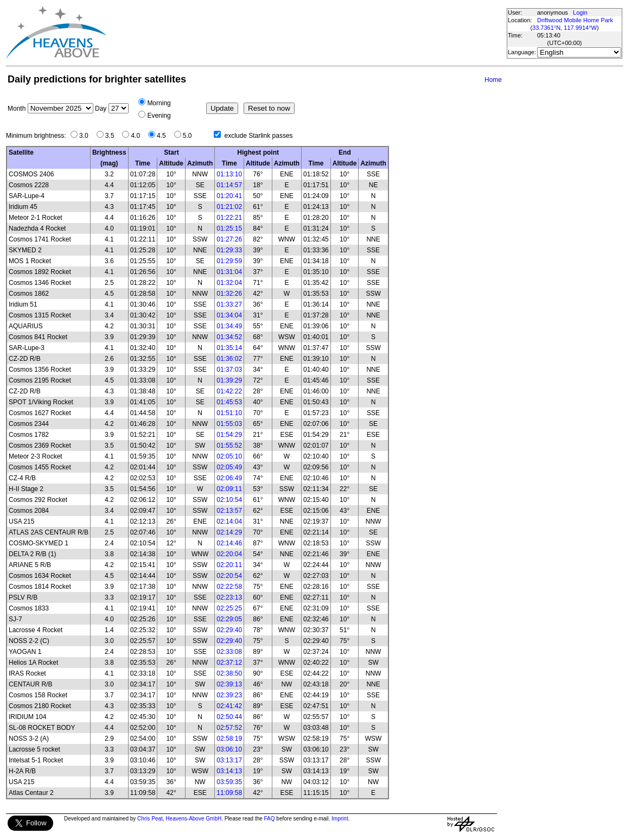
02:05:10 (229, 456)
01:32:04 (229, 283)
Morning (159, 103)
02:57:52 (229, 728)
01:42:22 (229, 391)
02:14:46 (229, 543)
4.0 (138, 136)
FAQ (270, 819)
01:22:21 (229, 218)
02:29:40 (229, 630)
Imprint (340, 819)
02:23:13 (229, 597)
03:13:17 (229, 760)
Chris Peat (150, 819)
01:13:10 (229, 174)
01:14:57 (229, 185)
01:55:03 (229, 424)
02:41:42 (229, 706)
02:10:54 (229, 500)
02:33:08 (229, 652)
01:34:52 (229, 337)
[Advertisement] (306, 33)
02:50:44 (229, 717)
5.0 (190, 136)
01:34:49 (229, 326)
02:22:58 (229, 587)
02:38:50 (229, 673)
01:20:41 (229, 196)
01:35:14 (229, 348)
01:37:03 (229, 370)
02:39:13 (229, 684)
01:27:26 (229, 239)
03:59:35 (229, 782)
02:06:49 (229, 478)
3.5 (113, 136)
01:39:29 (229, 380)
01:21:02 (229, 207)
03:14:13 (229, 771)
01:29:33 (229, 250)
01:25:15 (229, 228)
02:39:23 (229, 695)
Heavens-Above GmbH (193, 819)
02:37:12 (229, 663)
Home (493, 80)
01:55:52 (229, 446)
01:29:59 (229, 261)
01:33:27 (229, 304)
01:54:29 (229, 435)
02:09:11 (229, 489)
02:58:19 (229, 739)
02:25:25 (229, 608)
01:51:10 (229, 413)
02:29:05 (229, 619)
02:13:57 (229, 511)
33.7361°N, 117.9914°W (565, 28)
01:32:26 (229, 294)
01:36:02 (229, 359)
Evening (159, 116)
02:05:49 (229, 467)
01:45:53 (229, 402)
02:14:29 (229, 532)
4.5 (164, 136)
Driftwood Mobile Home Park (575, 20)
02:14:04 (229, 521)
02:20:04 (229, 554)
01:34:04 (229, 315)
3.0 (87, 136)
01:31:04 (229, 272)
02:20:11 (229, 565)
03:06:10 (229, 749)
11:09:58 (229, 793)
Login (580, 12)
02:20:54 (229, 576)
